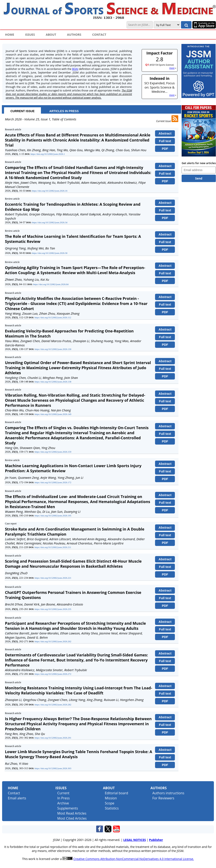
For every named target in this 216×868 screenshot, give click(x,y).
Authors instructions (168, 793)
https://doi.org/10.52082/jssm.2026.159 (53, 452)
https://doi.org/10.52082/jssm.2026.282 (53, 705)
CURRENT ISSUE (22, 111)
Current (63, 793)
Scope (110, 803)
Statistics (112, 808)
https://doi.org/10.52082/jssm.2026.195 (53, 516)
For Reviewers (163, 798)
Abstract (165, 133)
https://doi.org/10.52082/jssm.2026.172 (53, 482)
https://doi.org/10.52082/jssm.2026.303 (53, 768)
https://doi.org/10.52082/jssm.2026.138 (53, 382)
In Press (64, 798)
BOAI (75, 69)
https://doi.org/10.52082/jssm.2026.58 (50, 253)
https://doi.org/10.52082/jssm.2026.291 (53, 738)
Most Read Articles (72, 813)
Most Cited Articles (72, 818)
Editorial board (116, 793)
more (172, 68)
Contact (14, 793)
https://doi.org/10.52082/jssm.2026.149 (53, 414)
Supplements (68, 808)
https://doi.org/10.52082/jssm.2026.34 (50, 222)
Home (13, 788)
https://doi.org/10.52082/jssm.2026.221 (53, 578)
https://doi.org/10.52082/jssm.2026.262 (53, 641)
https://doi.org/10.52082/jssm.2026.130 (53, 349)
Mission (111, 798)
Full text (165, 141)
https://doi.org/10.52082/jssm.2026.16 (50, 191)
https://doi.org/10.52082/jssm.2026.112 (53, 317)
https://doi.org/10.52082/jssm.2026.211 (53, 547)
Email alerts (17, 798)
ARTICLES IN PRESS (64, 111)
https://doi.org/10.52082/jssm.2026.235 (53, 609)
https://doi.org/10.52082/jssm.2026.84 (51, 284)
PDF (165, 149)
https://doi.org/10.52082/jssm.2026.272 (53, 674)
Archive (63, 803)
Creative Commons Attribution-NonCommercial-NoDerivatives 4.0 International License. (134, 859)
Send (199, 178)
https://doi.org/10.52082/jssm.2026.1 (48, 154)
